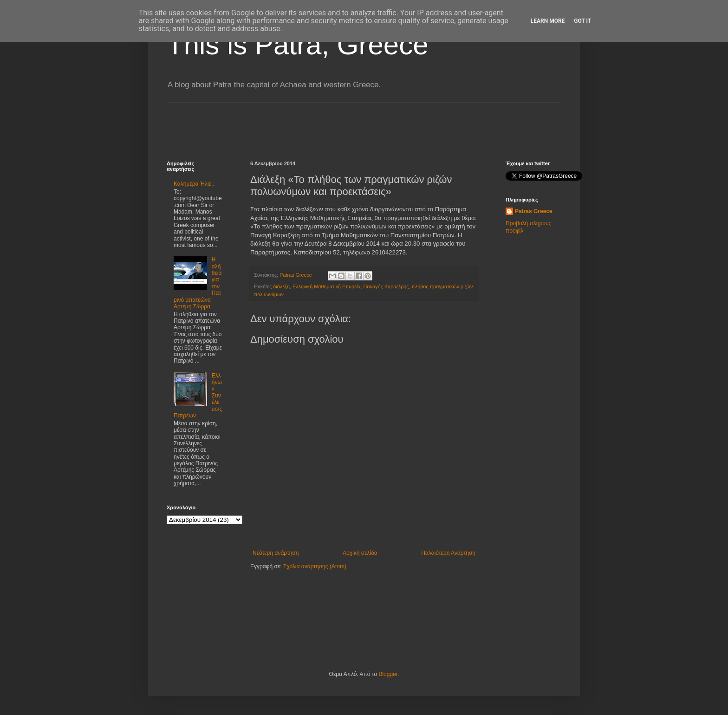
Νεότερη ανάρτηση (276, 553)
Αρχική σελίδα (360, 553)
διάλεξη (281, 286)
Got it (582, 21)
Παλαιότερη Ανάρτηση (448, 553)
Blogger (388, 674)
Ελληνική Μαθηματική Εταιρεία (327, 286)
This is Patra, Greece (298, 45)
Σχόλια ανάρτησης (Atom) (315, 566)
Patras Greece (534, 211)
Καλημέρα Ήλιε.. (194, 184)
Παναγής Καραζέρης (386, 286)
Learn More (548, 21)
